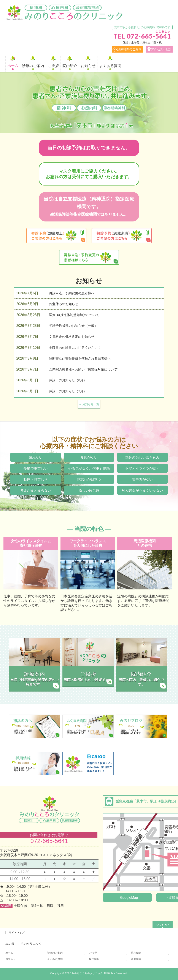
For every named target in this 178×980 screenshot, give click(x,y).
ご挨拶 (93, 953)
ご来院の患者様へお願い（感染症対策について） (85, 369)
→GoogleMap (127, 898)
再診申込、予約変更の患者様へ (72, 293)
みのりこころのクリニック (87, 973)
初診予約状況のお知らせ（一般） (73, 326)
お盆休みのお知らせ (64, 304)
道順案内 (136, 959)
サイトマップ (17, 933)
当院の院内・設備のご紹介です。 (141, 678)
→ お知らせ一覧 (89, 404)
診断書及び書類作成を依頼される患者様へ (80, 358)
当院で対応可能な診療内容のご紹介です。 (34, 678)
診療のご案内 (55, 953)
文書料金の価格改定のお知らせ (72, 337)
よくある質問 (55, 959)
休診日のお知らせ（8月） (68, 380)
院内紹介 (136, 953)
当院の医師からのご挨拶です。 (88, 676)
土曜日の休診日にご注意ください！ (75, 348)
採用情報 (94, 959)
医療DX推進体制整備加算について (74, 315)
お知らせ (11, 959)
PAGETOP (163, 925)
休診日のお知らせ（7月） (68, 391)
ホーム (9, 953)
